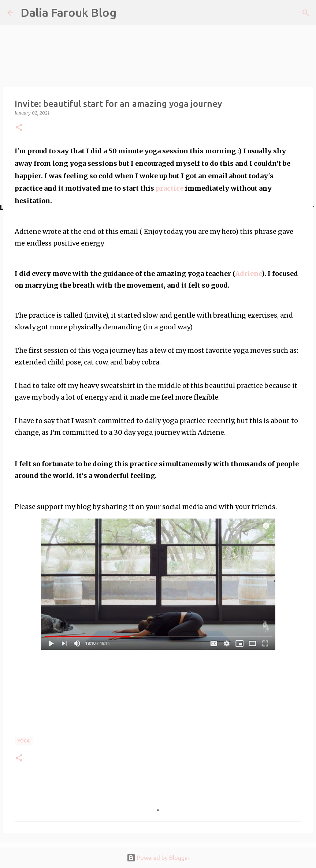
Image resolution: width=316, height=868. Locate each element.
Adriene (248, 274)
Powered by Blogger (158, 858)
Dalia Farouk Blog (68, 12)
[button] (19, 128)
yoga (24, 741)
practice (170, 188)
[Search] (306, 13)
